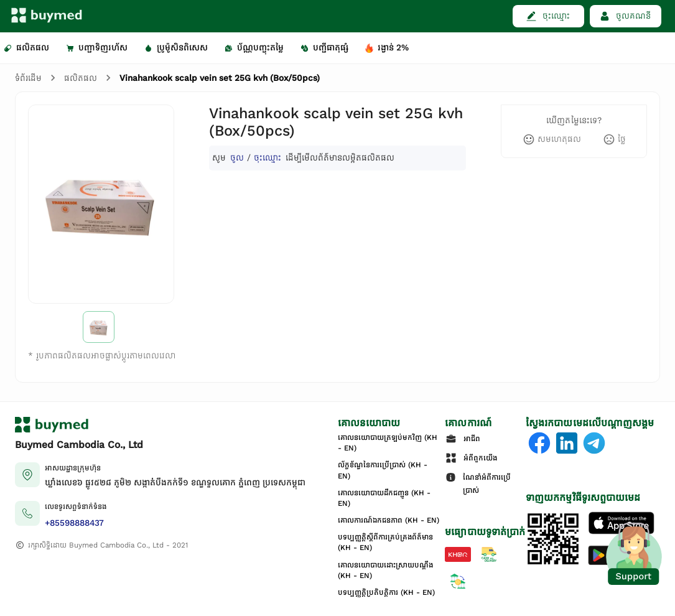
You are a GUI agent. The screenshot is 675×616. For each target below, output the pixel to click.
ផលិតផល (81, 78)
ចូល (237, 158)
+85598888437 (74, 523)
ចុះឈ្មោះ (268, 158)
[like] (552, 139)
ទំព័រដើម (28, 78)
